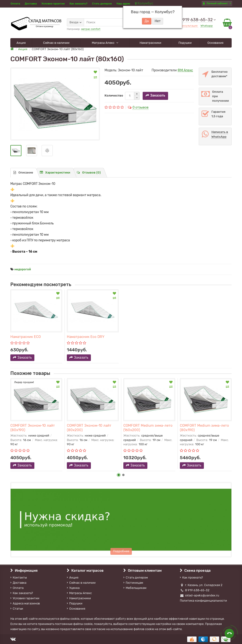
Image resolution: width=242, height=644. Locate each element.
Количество (114, 95)
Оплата (15, 4)
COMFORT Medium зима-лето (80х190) (204, 428)
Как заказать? (78, 4)
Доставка (31, 4)
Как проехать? (191, 577)
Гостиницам (133, 583)
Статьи (17, 609)
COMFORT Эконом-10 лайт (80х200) (89, 428)
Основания (215, 43)
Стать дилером (102, 4)
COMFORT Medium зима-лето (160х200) (148, 428)
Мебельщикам (135, 588)
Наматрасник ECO (26, 337)
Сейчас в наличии (56, 43)
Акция (21, 43)
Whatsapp (207, 26)
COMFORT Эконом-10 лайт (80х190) (33, 428)
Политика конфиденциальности (203, 601)
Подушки (185, 43)
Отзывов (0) (89, 172)
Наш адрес (123, 4)
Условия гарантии (53, 4)
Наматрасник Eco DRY (86, 337)
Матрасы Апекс (103, 43)
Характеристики (55, 172)
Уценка (73, 588)
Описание (23, 172)
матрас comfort (91, 29)
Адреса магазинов (25, 603)
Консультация (189, 26)
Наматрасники (150, 43)
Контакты (19, 577)
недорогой (23, 269)
